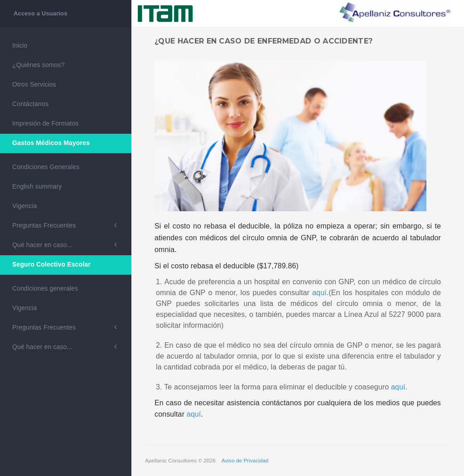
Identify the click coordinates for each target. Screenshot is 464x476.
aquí (319, 293)
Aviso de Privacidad (245, 461)
